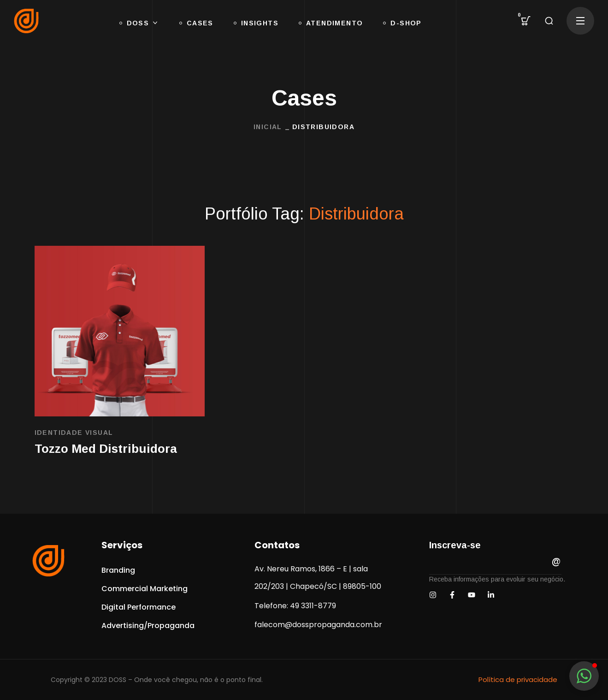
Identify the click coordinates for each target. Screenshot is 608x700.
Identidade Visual (74, 433)
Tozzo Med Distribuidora (106, 449)
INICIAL (268, 127)
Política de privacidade (518, 679)
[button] (526, 21)
